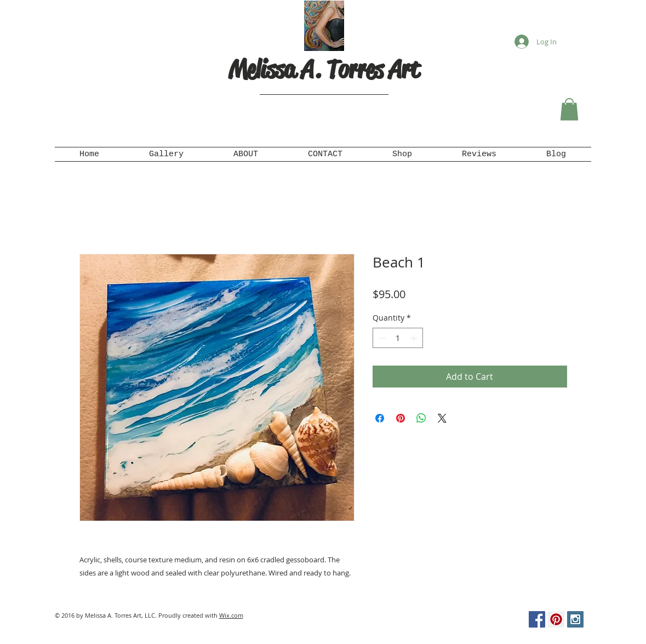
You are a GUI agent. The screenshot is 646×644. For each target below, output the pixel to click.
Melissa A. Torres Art (324, 69)
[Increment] (415, 338)
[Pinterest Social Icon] (556, 619)
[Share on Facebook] (380, 418)
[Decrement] (381, 338)
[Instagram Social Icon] (575, 619)
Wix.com (231, 615)
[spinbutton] (398, 338)
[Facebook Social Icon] (537, 619)
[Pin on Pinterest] (401, 418)
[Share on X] (442, 418)
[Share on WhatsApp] (421, 418)
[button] (569, 109)
